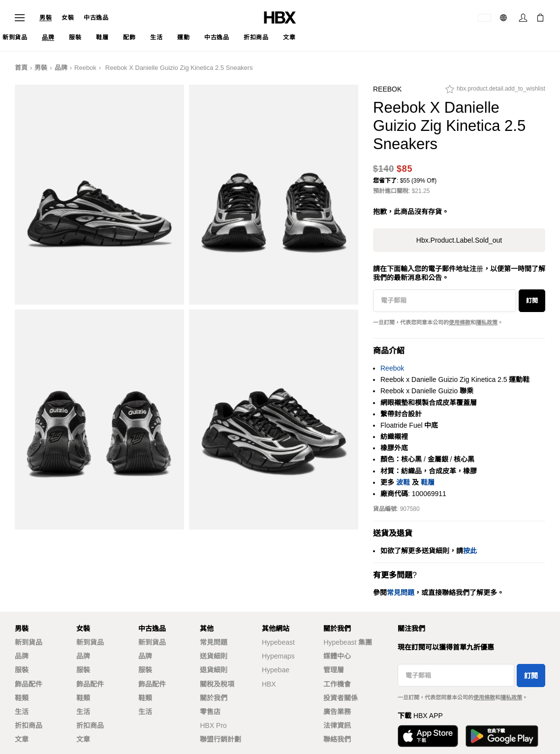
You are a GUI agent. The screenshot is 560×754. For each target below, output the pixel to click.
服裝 (22, 670)
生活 (22, 712)
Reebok (85, 68)
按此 (470, 551)
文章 (22, 739)
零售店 (210, 712)
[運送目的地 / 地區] (484, 18)
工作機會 (337, 684)
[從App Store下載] (428, 736)
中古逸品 (96, 18)
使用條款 (460, 322)
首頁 (21, 68)
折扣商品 (29, 725)
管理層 (334, 670)
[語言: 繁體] (505, 18)
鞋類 (22, 698)
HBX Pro (213, 725)
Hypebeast (278, 642)
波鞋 (403, 482)
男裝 (46, 18)
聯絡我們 (337, 739)
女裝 (68, 18)
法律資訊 (337, 725)
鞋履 (428, 482)
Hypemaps (278, 656)
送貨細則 (214, 656)
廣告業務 (337, 712)
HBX (269, 684)
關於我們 (214, 698)
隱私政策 (487, 322)
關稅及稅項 (217, 684)
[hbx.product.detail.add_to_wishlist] (495, 92)
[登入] (523, 18)
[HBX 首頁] (280, 17)
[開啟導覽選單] (20, 18)
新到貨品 (29, 642)
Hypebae (276, 670)
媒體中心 (337, 656)
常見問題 (214, 642)
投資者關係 (341, 698)
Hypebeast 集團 (348, 642)
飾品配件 (29, 684)
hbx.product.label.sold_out (459, 240)
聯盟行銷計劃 (220, 739)
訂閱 (532, 301)
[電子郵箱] (445, 301)
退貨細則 (214, 670)
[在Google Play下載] (502, 736)
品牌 (61, 68)
